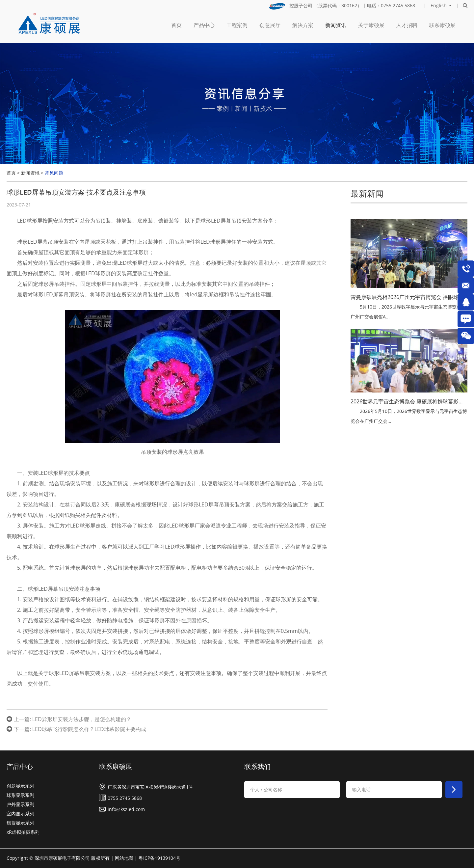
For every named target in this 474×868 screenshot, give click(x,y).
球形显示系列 (20, 795)
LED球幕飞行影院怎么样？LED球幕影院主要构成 (89, 729)
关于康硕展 (371, 25)
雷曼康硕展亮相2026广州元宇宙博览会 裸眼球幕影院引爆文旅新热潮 (409, 297)
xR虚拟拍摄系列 (23, 832)
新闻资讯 (336, 25)
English (439, 6)
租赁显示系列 (20, 823)
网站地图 (124, 858)
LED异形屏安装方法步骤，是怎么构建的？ (82, 719)
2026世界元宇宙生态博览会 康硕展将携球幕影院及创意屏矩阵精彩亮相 (409, 401)
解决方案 (303, 25)
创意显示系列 (20, 786)
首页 (176, 25)
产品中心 (204, 25)
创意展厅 (270, 25)
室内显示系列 (20, 814)
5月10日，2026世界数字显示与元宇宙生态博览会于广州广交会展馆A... (408, 312)
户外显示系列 (20, 804)
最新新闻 (367, 193)
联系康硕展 (442, 25)
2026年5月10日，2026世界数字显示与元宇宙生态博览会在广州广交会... (409, 416)
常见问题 (54, 173)
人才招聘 (407, 25)
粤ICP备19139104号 (159, 858)
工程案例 (237, 25)
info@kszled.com (126, 809)
